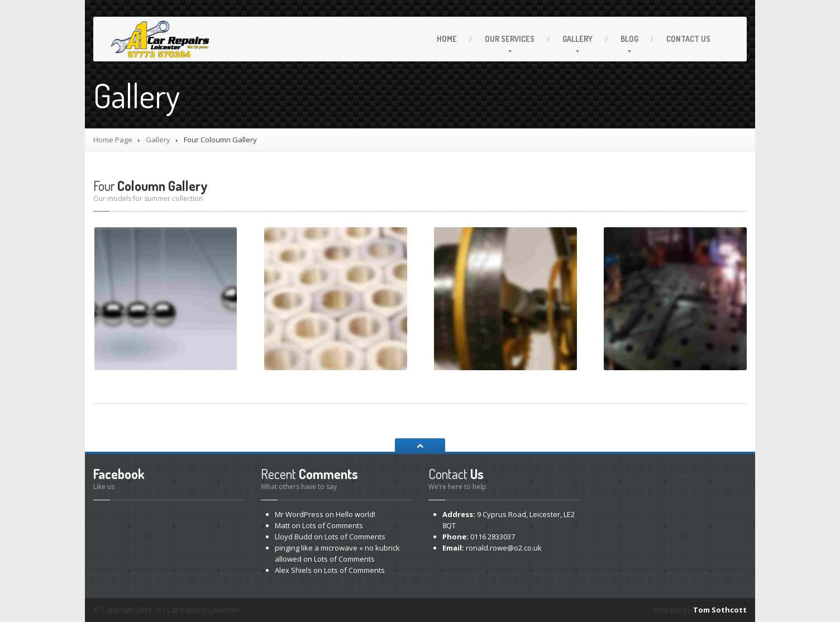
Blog (629, 39)
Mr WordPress (299, 514)
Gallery (577, 39)
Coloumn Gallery (151, 186)
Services (510, 39)
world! (355, 514)
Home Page (113, 140)
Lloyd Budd (293, 537)
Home (447, 39)
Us (688, 39)
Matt (282, 525)
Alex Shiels (293, 570)
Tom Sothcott (720, 610)
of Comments (333, 525)
